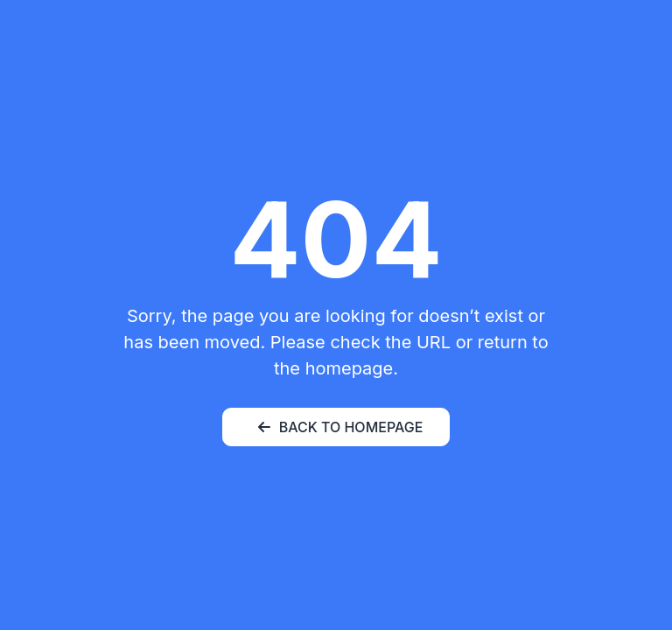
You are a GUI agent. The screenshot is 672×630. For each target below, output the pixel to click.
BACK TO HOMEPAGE (341, 427)
